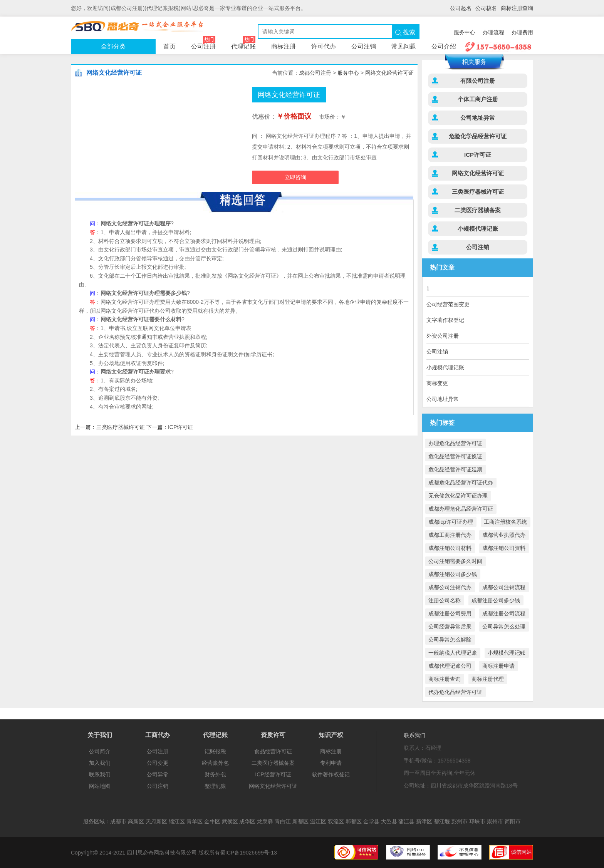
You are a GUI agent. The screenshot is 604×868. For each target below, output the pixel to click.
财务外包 (215, 774)
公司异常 (158, 774)
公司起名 (461, 8)
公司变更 (158, 763)
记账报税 (215, 751)
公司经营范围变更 (448, 304)
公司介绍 (444, 46)
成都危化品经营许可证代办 (461, 483)
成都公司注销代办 (450, 587)
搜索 (405, 32)
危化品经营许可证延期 (455, 469)
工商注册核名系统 (505, 522)
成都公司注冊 (315, 73)
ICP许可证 (180, 427)
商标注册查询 (517, 8)
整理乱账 (215, 786)
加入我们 (100, 763)
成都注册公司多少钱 (496, 600)
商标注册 (284, 46)
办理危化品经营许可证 (455, 443)
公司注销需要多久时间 (455, 561)
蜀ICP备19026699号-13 (248, 853)
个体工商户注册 (478, 99)
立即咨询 (295, 177)
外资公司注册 (443, 336)
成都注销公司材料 (450, 548)
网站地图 (100, 786)
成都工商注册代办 (450, 535)
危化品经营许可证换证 (455, 456)
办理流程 (493, 32)
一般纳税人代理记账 (453, 653)
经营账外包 (215, 763)
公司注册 (138, 27)
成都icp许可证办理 (451, 522)
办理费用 (522, 32)
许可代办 (324, 46)
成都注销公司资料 (504, 548)
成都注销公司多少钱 (453, 574)
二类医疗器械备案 (478, 210)
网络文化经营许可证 (389, 73)
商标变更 (437, 383)
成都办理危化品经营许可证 (461, 509)
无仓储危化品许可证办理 (458, 496)
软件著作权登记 (331, 774)
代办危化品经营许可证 (455, 692)
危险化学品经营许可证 (478, 136)
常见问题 (404, 46)
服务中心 (465, 32)
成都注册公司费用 (450, 613)
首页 (169, 46)
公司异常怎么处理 (504, 627)
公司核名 (486, 8)
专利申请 (331, 763)
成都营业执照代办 (504, 535)
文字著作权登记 (445, 320)
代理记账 (243, 44)
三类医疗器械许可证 (121, 427)
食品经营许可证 (273, 751)
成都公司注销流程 (504, 587)
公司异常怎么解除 (450, 640)
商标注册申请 (498, 666)
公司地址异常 (478, 118)
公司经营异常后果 (450, 627)
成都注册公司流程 (504, 613)
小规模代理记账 (478, 229)
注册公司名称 (445, 600)
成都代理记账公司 (450, 666)
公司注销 (364, 46)
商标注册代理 (488, 679)
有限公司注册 (478, 81)
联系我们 (100, 774)
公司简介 (100, 751)
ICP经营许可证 (273, 774)
